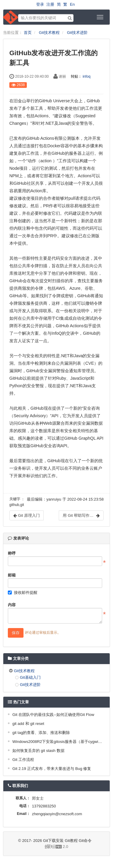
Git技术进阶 (77, 33)
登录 (40, 4)
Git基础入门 (30, 677)
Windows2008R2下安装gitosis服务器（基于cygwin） (57, 742)
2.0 (38, 847)
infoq (86, 76)
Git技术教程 (49, 33)
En (72, 4)
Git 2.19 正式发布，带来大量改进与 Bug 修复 (52, 769)
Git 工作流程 (23, 760)
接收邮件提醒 (23, 593)
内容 (12, 605)
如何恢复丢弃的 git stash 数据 (38, 751)
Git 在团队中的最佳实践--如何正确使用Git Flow (53, 715)
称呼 (12, 553)
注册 (50, 4)
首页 (28, 33)
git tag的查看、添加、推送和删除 (41, 733)
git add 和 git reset (28, 724)
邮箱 (12, 575)
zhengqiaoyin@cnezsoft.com (57, 814)
